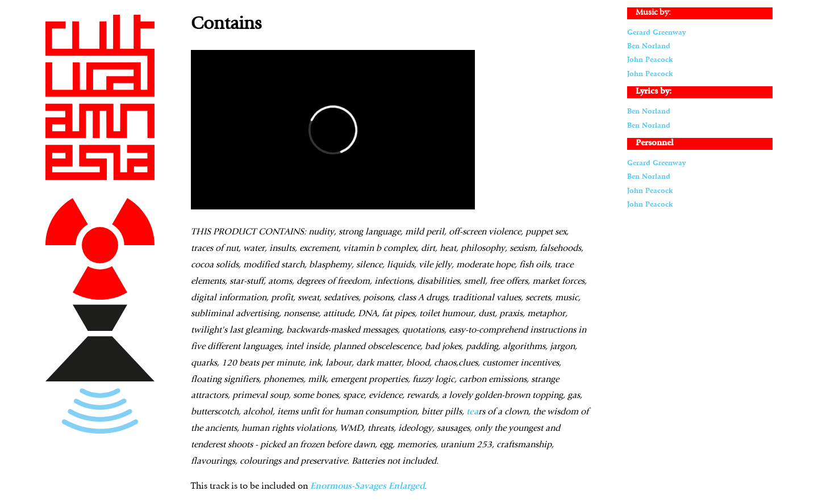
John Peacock (650, 60)
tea (472, 412)
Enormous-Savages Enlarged (367, 486)
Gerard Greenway (656, 33)
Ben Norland (649, 46)
